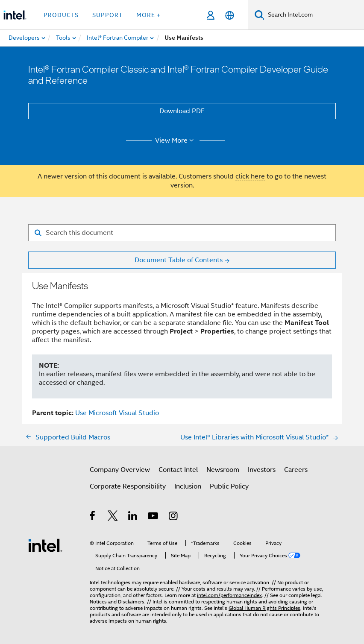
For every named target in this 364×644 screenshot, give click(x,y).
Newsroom (223, 470)
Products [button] (61, 15)
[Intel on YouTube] (154, 517)
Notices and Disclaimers (117, 602)
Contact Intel (178, 470)
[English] (230, 15)
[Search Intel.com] (314, 15)
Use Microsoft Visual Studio (117, 413)
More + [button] (148, 15)
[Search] (260, 15)
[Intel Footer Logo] (45, 545)
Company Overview (120, 470)
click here (250, 176)
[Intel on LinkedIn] (133, 517)
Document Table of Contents (179, 260)
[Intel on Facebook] (93, 517)
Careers (296, 470)
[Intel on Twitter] (113, 517)
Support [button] (107, 15)
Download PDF (182, 111)
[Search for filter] (182, 233)
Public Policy (229, 486)
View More (176, 141)
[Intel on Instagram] (174, 517)
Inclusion (188, 486)
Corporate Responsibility (128, 486)
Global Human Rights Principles (264, 608)
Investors (262, 470)
